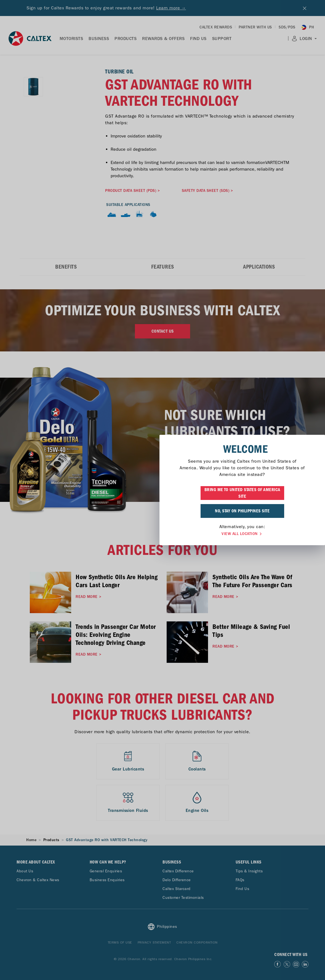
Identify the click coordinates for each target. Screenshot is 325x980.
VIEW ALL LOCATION (162, 534)
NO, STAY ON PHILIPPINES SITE (162, 511)
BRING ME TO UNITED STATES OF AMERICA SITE (163, 493)
